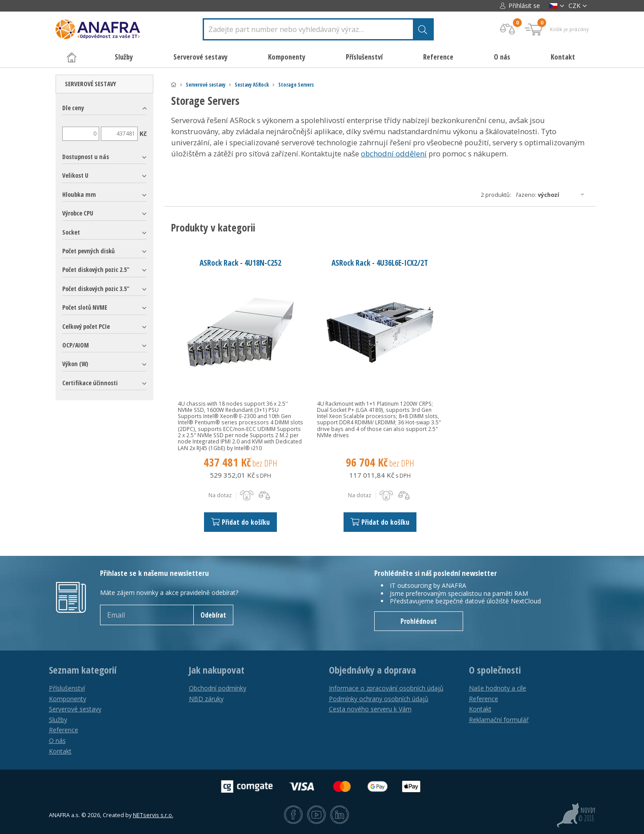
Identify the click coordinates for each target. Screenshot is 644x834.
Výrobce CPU (78, 213)
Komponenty (68, 699)
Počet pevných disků (88, 251)
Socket (71, 232)
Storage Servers (296, 85)
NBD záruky (206, 699)
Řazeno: (552, 195)
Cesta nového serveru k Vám (370, 709)
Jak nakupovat (217, 670)
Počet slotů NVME (85, 307)
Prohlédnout (419, 621)
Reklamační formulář (499, 720)
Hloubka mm (79, 194)
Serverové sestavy (206, 85)
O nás (502, 57)
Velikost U (75, 175)
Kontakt (563, 57)
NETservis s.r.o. (153, 815)
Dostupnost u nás (86, 157)
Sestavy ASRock (252, 85)
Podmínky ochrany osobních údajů (379, 699)
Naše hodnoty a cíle (498, 688)
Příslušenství (67, 688)
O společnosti (495, 670)
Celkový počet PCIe (86, 326)
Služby (58, 720)
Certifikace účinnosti (90, 383)
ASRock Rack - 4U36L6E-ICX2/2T (380, 263)
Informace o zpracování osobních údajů (386, 688)
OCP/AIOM (76, 345)
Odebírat (213, 615)
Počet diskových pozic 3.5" (96, 289)
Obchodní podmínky (218, 688)
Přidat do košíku (240, 522)
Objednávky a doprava (372, 670)
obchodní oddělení (394, 154)
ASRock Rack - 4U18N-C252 (240, 263)
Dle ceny (73, 108)
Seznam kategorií (83, 670)
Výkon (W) (75, 364)
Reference (438, 57)
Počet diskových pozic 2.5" (96, 269)
